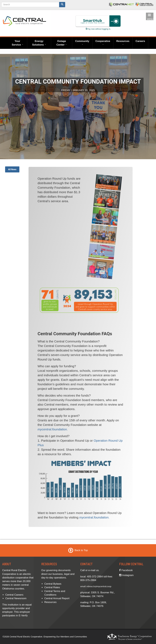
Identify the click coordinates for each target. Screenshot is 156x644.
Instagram (126, 575)
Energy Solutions (39, 43)
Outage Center (62, 43)
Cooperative (103, 42)
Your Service (17, 43)
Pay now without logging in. (98, 29)
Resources (123, 42)
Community (82, 42)
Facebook (126, 570)
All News (12, 169)
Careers (140, 41)
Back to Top (81, 550)
